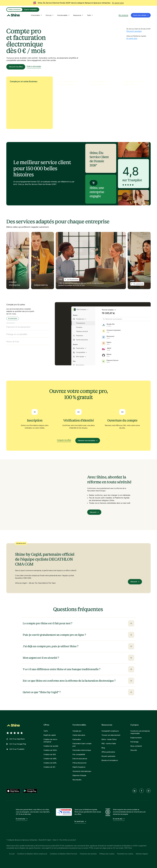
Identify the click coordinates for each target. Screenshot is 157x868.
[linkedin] (135, 791)
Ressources (78, 15)
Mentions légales (142, 854)
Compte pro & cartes (16, 305)
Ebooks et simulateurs (110, 760)
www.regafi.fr (46, 848)
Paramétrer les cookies (125, 854)
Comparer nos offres (64, 440)
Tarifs (90, 15)
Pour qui (50, 15)
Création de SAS (50, 754)
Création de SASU (50, 750)
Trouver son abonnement (111, 735)
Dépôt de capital (50, 735)
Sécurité (134, 750)
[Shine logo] (13, 15)
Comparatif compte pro (110, 731)
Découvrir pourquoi (134, 31)
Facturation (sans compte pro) (82, 745)
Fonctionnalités (64, 15)
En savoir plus (118, 3)
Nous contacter (136, 746)
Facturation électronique (82, 750)
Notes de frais (13, 342)
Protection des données (88, 854)
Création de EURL (50, 763)
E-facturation (37, 15)
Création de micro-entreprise (51, 741)
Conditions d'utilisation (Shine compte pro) (32, 854)
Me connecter (123, 15)
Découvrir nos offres (16, 67)
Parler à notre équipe (34, 66)
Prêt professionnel (79, 763)
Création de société (51, 746)
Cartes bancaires (79, 735)
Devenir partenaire (108, 756)
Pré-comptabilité (79, 754)
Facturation (77, 739)
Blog (103, 748)
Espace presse (136, 738)
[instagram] (148, 791)
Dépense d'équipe (79, 775)
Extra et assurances (80, 759)
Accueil (12, 854)
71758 (91, 848)
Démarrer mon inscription (88, 441)
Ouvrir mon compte (141, 15)
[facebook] (142, 791)
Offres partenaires (108, 752)
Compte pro (77, 731)
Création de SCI (49, 767)
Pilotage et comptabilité (17, 334)
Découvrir (94, 512)
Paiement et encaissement (18, 327)
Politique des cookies (107, 854)
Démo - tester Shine (109, 739)
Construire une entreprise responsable (140, 732)
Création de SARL (50, 759)
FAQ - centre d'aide (109, 744)
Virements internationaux (82, 771)
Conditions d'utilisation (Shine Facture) (64, 854)
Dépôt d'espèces (79, 767)
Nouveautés (77, 780)
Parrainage (134, 742)
